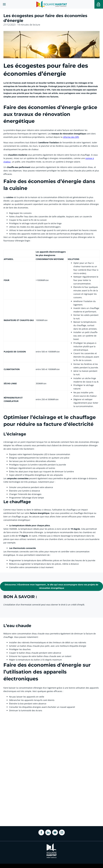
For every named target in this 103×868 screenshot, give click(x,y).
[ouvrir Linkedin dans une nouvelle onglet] (48, 832)
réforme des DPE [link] (71, 137)
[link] (51, 586)
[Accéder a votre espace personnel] (99, 4)
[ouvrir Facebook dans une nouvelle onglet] (41, 832)
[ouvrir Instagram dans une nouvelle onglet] (62, 832)
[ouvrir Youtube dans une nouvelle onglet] (55, 832)
